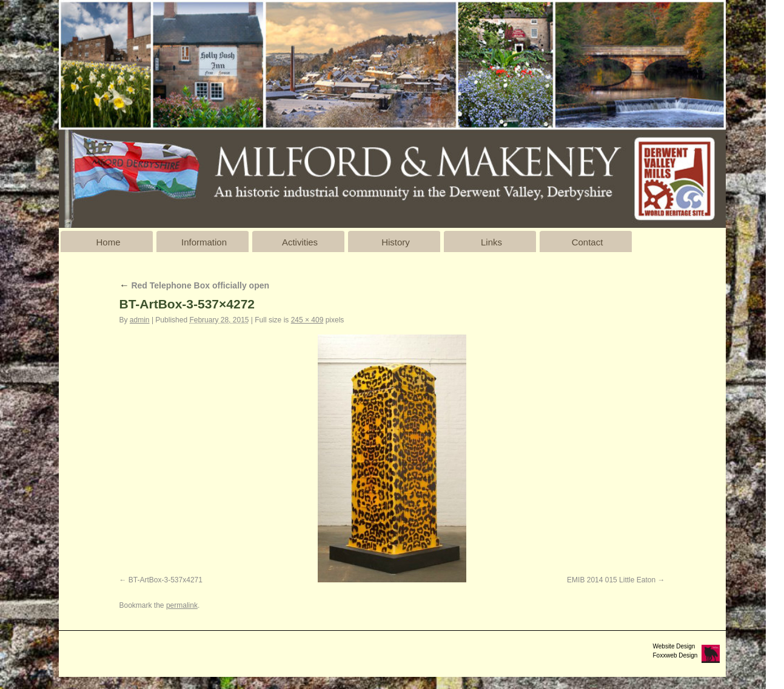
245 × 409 (307, 320)
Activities (300, 242)
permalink (182, 605)
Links (491, 242)
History (396, 242)
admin (140, 320)
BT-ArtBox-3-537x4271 (166, 580)
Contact (588, 242)
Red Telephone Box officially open (195, 285)
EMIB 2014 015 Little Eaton (611, 580)
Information (204, 242)
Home (108, 242)
